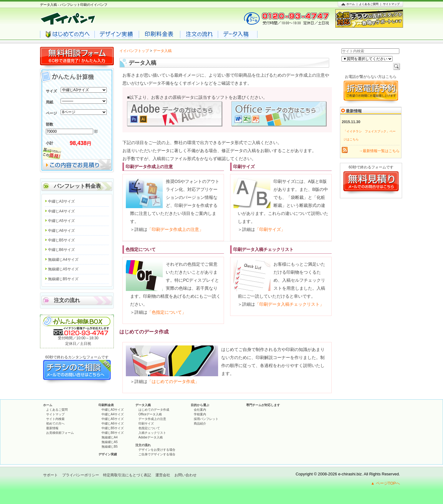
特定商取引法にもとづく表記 (127, 475)
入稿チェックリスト (152, 433)
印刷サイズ (146, 423)
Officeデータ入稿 (150, 414)
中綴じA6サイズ (61, 231)
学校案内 (200, 414)
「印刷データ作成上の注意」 (175, 229)
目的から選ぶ (200, 405)
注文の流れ (67, 300)
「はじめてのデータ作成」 (173, 381)
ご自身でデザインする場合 (157, 454)
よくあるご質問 (369, 4)
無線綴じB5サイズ (63, 279)
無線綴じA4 (110, 437)
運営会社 (163, 475)
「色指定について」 (167, 312)
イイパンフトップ (134, 51)
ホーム (351, 4)
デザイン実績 (108, 454)
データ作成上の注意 (152, 419)
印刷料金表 (106, 405)
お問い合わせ (186, 475)
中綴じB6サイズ (61, 250)
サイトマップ (391, 4)
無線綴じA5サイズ (63, 269)
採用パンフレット (206, 419)
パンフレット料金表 (77, 186)
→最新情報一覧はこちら (379, 151)
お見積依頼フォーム (60, 433)
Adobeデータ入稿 (151, 437)
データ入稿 (143, 405)
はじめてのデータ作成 (154, 410)
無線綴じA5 (110, 442)
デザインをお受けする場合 (157, 450)
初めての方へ (55, 423)
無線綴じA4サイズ (63, 260)
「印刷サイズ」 (270, 229)
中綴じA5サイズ (61, 221)
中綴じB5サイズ (61, 240)
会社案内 (200, 410)
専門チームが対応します (263, 405)
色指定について (149, 428)
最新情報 (52, 428)
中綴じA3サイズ (61, 201)
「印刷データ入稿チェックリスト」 (289, 304)
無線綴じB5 (110, 447)
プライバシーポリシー (81, 475)
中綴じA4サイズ (61, 211)
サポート (50, 475)
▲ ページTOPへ (385, 483)
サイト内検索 (55, 419)
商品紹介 (200, 423)
